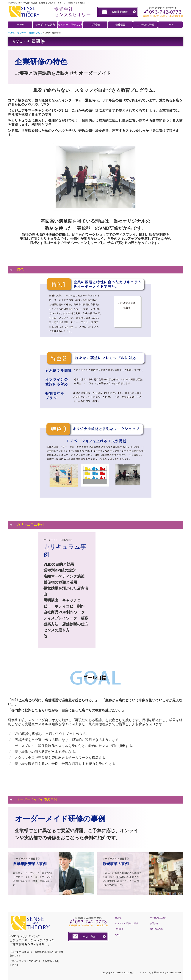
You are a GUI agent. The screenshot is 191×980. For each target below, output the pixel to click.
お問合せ (95, 25)
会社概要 (120, 25)
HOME (20, 25)
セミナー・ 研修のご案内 (70, 25)
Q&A (170, 25)
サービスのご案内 (45, 25)
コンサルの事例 (145, 25)
